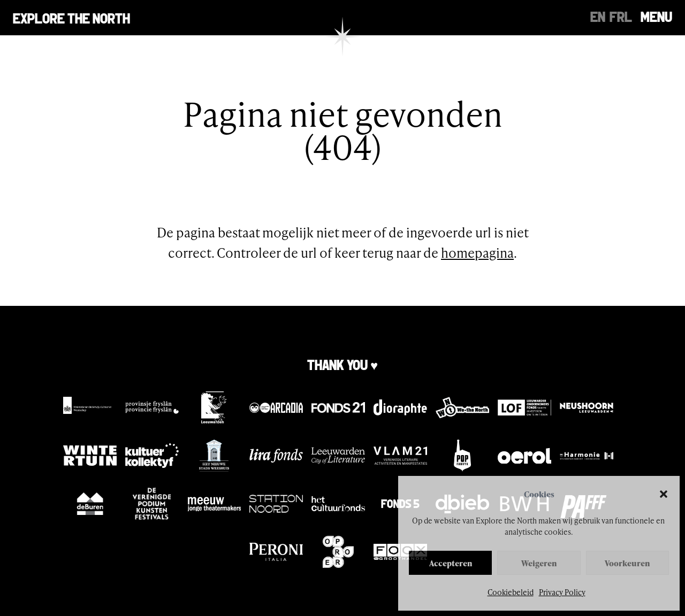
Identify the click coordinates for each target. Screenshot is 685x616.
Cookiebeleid (511, 592)
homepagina (477, 253)
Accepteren (451, 563)
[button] (664, 494)
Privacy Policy (562, 592)
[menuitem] (598, 16)
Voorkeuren (627, 563)
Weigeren (539, 563)
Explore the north (71, 17)
